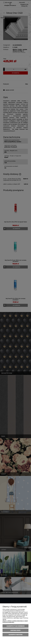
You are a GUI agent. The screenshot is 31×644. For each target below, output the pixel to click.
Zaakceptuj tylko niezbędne (16, 626)
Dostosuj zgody (16, 630)
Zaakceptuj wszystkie (16, 635)
